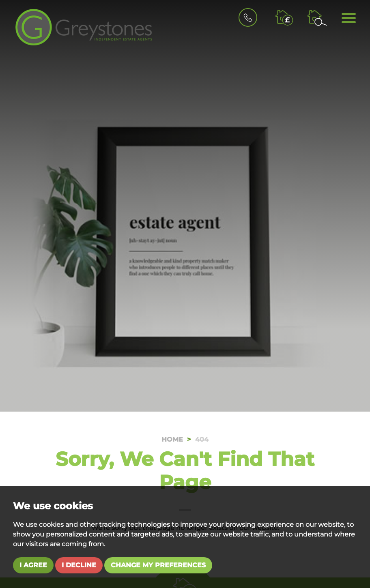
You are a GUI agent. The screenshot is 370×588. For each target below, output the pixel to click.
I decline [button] (79, 565)
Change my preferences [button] (158, 565)
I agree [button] (33, 565)
